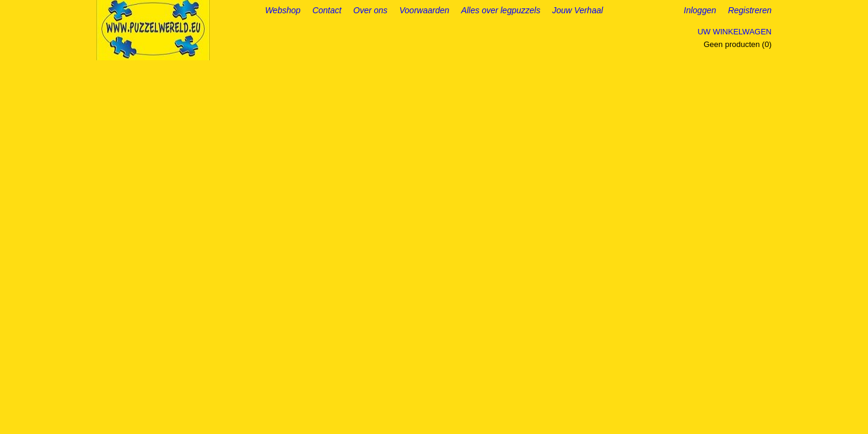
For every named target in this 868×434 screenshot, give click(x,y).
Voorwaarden (425, 10)
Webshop (283, 10)
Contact (327, 10)
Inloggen (700, 10)
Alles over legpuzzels (501, 10)
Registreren (750, 10)
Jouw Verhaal (577, 10)
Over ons (370, 10)
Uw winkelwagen (734, 32)
